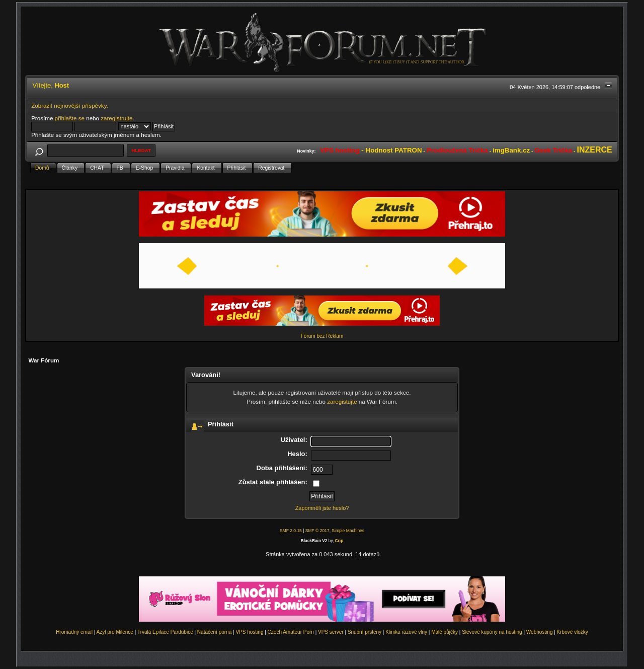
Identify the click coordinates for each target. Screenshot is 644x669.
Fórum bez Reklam (322, 336)
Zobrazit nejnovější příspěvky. (70, 105)
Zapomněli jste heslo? (322, 508)
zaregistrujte (116, 118)
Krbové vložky (573, 632)
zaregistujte (342, 401)
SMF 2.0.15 (291, 531)
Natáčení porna (214, 632)
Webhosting (540, 632)
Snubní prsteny (365, 632)
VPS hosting (249, 632)
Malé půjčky (445, 632)
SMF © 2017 (317, 531)
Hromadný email (74, 632)
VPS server (331, 632)
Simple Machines (348, 531)
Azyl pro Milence (115, 632)
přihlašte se (70, 118)
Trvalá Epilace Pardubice (165, 632)
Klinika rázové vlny (406, 632)
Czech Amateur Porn (291, 632)
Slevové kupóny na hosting (492, 632)
